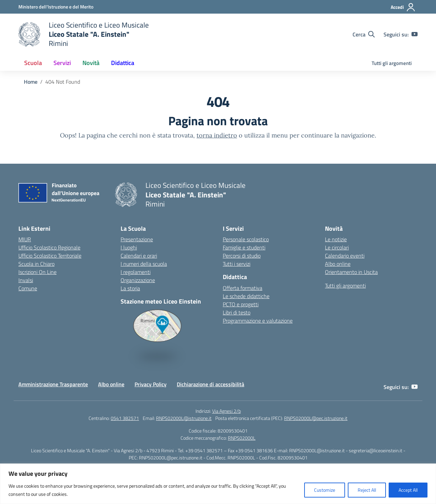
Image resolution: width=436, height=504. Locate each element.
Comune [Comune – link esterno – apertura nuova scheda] (28, 288)
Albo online (338, 264)
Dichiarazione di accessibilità (211, 384)
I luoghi (129, 247)
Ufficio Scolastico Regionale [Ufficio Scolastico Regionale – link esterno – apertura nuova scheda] (49, 247)
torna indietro (217, 135)
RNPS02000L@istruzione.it (184, 418)
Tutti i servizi (237, 264)
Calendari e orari (139, 256)
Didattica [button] (123, 63)
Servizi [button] (62, 63)
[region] (218, 484)
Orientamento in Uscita (351, 272)
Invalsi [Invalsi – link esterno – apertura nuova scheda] (26, 280)
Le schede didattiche (246, 296)
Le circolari (337, 247)
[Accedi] (403, 7)
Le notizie (336, 239)
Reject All (367, 490)
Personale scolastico (246, 239)
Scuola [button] (33, 63)
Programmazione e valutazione (258, 321)
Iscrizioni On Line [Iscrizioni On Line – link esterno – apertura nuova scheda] (37, 272)
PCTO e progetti (241, 304)
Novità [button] (91, 63)
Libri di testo (237, 312)
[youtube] (415, 34)
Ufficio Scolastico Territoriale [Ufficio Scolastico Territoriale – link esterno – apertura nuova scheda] (50, 256)
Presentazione (137, 239)
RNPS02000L (242, 438)
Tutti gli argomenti (392, 63)
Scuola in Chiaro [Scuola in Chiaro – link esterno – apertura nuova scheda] (36, 264)
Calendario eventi (345, 256)
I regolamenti (136, 272)
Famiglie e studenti (244, 247)
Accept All (408, 490)
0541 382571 (125, 418)
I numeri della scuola (144, 264)
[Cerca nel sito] (364, 34)
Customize (325, 490)
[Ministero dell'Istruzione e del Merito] (56, 7)
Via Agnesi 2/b (227, 411)
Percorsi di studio (242, 256)
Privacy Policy (151, 384)
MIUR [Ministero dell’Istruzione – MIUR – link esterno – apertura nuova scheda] (25, 239)
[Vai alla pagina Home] (31, 82)
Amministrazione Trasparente (53, 384)
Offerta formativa (243, 288)
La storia (130, 288)
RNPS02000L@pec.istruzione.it (316, 418)
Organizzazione (138, 280)
